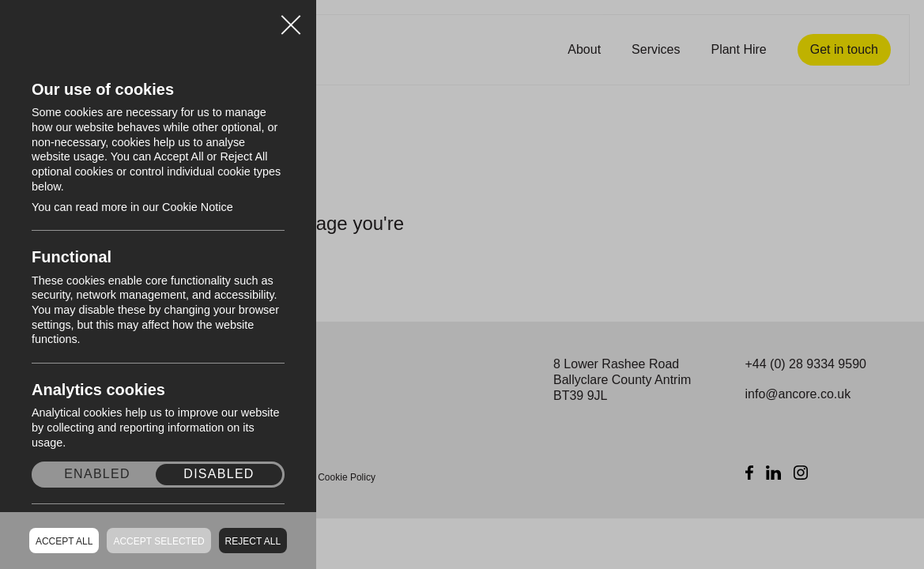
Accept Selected (158, 541)
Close (291, 19)
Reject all (253, 541)
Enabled (97, 474)
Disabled (219, 474)
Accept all (64, 541)
